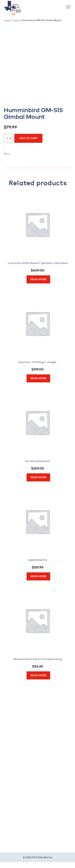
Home (7, 20)
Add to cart (28, 138)
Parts (16, 20)
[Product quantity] (8, 138)
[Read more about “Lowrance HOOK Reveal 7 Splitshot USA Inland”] (38, 279)
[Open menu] (68, 7)
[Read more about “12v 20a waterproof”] (38, 477)
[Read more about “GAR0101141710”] (38, 576)
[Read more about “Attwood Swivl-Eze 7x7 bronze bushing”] (38, 675)
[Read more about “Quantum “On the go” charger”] (38, 378)
